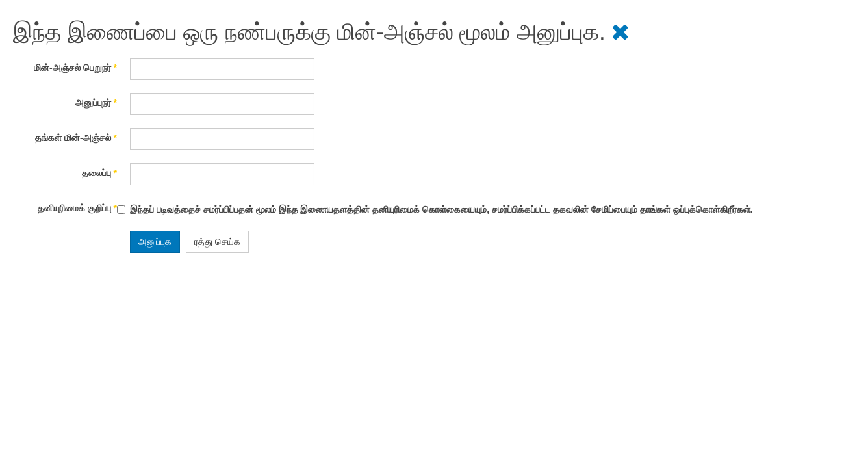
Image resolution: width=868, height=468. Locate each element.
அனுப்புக (155, 242)
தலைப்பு (99, 173)
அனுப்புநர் (96, 103)
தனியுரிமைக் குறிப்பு (77, 208)
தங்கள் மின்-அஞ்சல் (76, 138)
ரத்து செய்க (217, 242)
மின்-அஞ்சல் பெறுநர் (75, 68)
